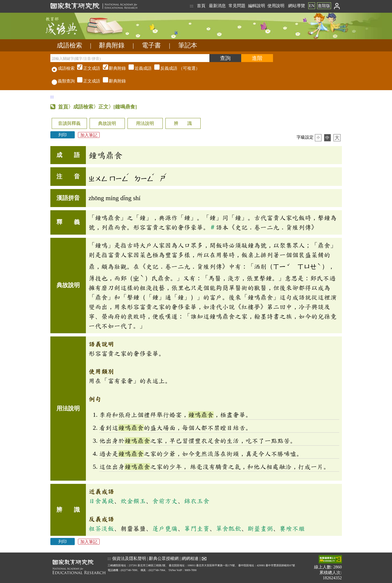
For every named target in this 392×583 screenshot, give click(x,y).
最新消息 (217, 6)
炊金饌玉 (133, 501)
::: (191, 6)
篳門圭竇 (197, 528)
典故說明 (107, 123)
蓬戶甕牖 (165, 528)
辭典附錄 (112, 45)
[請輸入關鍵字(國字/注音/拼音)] (130, 58)
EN (312, 6)
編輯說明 (257, 6)
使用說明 (276, 6)
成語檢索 (69, 45)
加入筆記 (89, 135)
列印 (63, 135)
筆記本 (188, 45)
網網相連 (190, 558)
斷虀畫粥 (260, 528)
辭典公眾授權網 (164, 558)
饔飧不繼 (292, 528)
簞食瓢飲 (228, 528)
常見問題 (237, 6)
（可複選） (138, 68)
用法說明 (145, 123)
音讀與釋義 (69, 123)
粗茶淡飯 (101, 528)
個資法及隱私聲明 (129, 558)
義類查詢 (63, 81)
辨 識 (183, 123)
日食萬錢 (101, 501)
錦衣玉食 (197, 501)
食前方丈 (165, 501)
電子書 (151, 45)
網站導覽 (297, 6)
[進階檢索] (257, 58)
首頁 (201, 6)
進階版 (324, 6)
